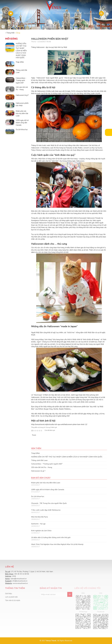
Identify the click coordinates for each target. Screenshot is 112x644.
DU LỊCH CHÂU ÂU (43, 13)
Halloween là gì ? (22, 95)
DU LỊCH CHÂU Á (59, 13)
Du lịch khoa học (22, 129)
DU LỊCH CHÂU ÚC (91, 13)
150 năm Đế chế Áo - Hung (22, 88)
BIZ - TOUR (30, 13)
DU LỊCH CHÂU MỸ (75, 13)
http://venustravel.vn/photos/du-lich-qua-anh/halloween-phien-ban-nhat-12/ (59, 424)
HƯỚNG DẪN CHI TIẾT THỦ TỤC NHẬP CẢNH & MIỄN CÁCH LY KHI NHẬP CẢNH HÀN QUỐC (21, 51)
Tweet (34, 435)
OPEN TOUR (19, 13)
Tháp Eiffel (20, 62)
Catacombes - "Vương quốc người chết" (21, 80)
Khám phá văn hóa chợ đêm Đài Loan (22, 113)
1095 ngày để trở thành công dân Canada (22, 123)
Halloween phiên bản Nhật (22, 104)
